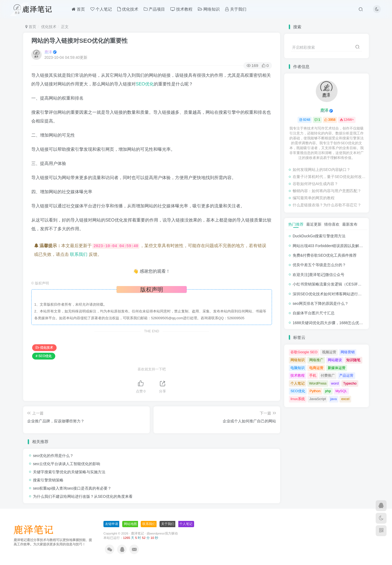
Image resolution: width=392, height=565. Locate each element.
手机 (313, 375)
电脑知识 (298, 368)
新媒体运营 (337, 368)
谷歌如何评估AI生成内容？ (315, 184)
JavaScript (318, 399)
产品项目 (154, 9)
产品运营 (346, 375)
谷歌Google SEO (304, 352)
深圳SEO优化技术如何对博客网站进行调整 (329, 294)
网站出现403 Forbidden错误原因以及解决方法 (332, 246)
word (335, 383)
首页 (78, 9)
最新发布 (350, 224)
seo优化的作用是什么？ (53, 456)
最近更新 (314, 224)
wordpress (157, 533)
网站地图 (130, 524)
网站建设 (335, 360)
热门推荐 (296, 224)
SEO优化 (145, 84)
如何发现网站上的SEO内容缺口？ (321, 170)
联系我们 (79, 254)
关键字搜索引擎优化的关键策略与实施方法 (69, 472)
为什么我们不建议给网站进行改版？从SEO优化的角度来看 (83, 496)
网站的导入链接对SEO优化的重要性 (79, 41)
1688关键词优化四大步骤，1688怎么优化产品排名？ (337, 323)
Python (315, 391)
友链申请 (112, 524)
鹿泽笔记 (137, 533)
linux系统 (298, 399)
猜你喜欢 (332, 224)
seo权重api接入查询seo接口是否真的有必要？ (72, 488)
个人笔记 (101, 9)
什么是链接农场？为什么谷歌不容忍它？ (327, 205)
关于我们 (236, 9)
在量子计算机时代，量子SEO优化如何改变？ (329, 177)
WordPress (318, 383)
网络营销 (348, 352)
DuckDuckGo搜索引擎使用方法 (319, 236)
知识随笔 (353, 360)
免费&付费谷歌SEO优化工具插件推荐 (325, 255)
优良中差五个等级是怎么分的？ (319, 265)
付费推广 (328, 375)
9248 (305, 120)
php (328, 391)
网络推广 (316, 360)
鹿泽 (48, 52)
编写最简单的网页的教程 (314, 198)
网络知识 (209, 9)
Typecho (350, 383)
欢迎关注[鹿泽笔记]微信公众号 (318, 275)
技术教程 (181, 9)
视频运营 (329, 352)
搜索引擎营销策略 (48, 480)
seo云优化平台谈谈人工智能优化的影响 (67, 464)
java (333, 399)
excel (345, 399)
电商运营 (316, 368)
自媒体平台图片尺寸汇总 (314, 313)
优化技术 (128, 9)
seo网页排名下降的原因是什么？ (321, 303)
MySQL (341, 391)
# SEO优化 (44, 356)
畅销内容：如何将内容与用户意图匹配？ (327, 191)
